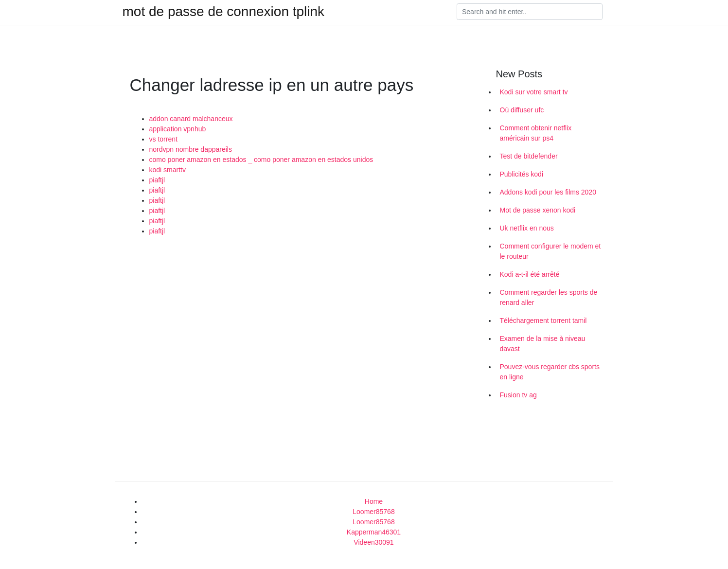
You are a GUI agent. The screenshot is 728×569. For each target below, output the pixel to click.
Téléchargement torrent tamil (543, 320)
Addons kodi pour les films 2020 (548, 192)
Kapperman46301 (374, 532)
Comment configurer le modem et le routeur (550, 251)
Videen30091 (373, 542)
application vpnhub (178, 129)
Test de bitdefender (529, 156)
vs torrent (163, 139)
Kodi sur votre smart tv (534, 92)
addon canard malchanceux (191, 119)
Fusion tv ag (518, 395)
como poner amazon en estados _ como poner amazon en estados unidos (261, 160)
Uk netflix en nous (527, 228)
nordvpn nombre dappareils (191, 149)
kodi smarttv (168, 170)
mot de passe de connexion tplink (224, 12)
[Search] (530, 12)
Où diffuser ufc (522, 110)
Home (374, 501)
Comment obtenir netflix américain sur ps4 (536, 133)
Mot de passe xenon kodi (538, 210)
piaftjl (157, 180)
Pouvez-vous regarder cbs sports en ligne (550, 372)
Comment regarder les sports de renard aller (549, 297)
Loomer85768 (373, 512)
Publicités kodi (522, 174)
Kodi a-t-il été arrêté (530, 274)
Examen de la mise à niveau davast (543, 344)
